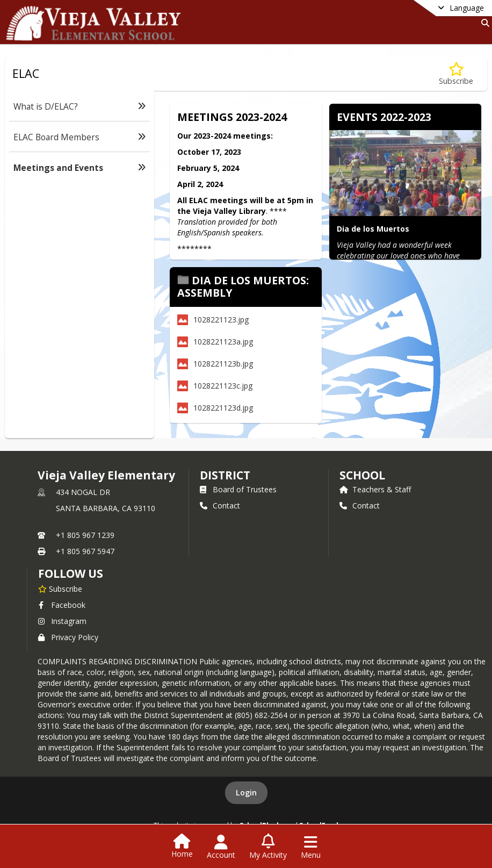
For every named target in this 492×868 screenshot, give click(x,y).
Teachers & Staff (375, 489)
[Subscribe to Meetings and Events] (456, 74)
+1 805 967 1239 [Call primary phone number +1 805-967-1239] (85, 535)
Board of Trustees (238, 489)
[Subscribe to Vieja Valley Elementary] (60, 589)
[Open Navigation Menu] (311, 847)
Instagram (62, 621)
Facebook (62, 605)
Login (246, 792)
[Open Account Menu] (221, 847)
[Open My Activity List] (268, 847)
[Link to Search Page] (483, 23)
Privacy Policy (68, 637)
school (362, 475)
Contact (220, 505)
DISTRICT (225, 475)
